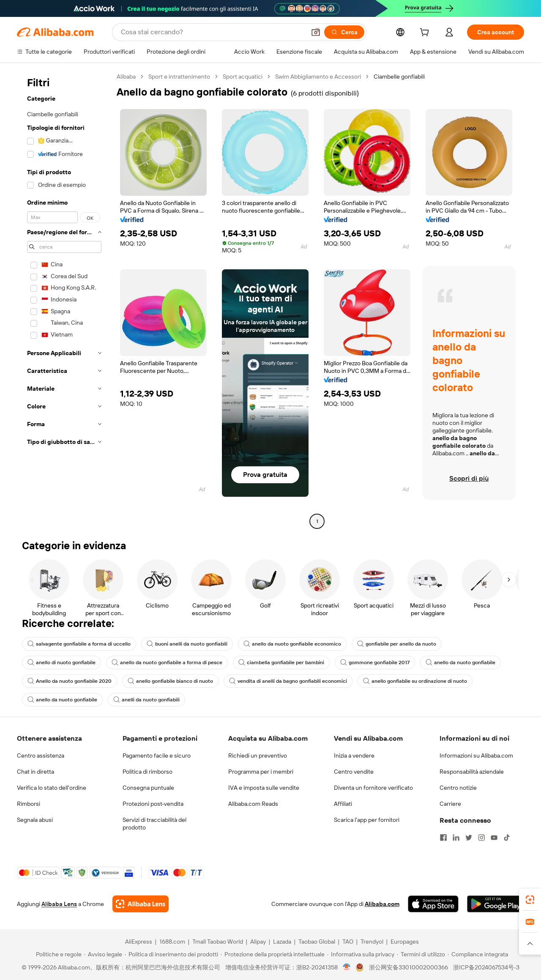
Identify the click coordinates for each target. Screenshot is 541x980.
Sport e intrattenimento (179, 77)
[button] (316, 32)
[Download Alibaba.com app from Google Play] (496, 904)
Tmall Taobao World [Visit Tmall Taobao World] (218, 942)
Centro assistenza (41, 756)
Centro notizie (458, 788)
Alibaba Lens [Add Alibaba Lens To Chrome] (59, 904)
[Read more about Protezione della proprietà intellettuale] (273, 954)
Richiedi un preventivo (258, 756)
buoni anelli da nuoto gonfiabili (187, 644)
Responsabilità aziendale (472, 772)
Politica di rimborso (148, 772)
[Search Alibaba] (212, 32)
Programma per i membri (261, 772)
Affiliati (343, 804)
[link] (530, 900)
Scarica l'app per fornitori (367, 820)
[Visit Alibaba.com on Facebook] (443, 838)
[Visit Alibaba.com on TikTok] (507, 838)
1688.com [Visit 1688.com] (172, 942)
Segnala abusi (35, 820)
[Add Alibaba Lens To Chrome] (141, 904)
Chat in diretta (36, 772)
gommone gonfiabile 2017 (375, 662)
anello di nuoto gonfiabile (61, 662)
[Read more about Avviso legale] (103, 954)
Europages (405, 942)
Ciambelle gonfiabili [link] (399, 77)
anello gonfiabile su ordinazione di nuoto (415, 681)
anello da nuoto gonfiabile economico (292, 644)
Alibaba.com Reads (253, 804)
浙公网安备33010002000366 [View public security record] (408, 967)
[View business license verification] (347, 967)
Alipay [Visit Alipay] (258, 942)
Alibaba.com (382, 904)
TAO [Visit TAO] (348, 942)
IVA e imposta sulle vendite (264, 788)
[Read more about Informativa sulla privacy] (361, 954)
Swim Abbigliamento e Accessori (318, 77)
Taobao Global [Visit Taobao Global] (317, 942)
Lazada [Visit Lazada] (282, 942)
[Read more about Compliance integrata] (478, 954)
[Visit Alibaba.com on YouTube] (494, 838)
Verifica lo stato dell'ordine (52, 788)
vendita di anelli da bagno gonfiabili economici (288, 681)
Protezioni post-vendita (153, 804)
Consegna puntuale (148, 788)
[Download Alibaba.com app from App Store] (433, 904)
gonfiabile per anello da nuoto (397, 644)
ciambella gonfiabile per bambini (281, 662)
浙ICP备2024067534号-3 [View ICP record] (486, 967)
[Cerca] (344, 32)
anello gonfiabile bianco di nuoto (170, 681)
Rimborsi (29, 804)
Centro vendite (354, 772)
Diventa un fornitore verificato (373, 788)
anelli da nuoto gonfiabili (146, 700)
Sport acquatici (243, 77)
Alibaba (126, 77)
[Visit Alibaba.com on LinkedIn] (456, 838)
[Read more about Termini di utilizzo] (421, 954)
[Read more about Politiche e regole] (57, 954)
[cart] (426, 33)
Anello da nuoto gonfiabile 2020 (70, 681)
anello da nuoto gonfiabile (460, 662)
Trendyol (372, 942)
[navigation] (64, 300)
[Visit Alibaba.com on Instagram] (481, 838)
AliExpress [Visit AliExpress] (139, 942)
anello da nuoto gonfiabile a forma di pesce (167, 662)
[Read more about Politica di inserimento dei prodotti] (171, 954)
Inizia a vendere (354, 756)
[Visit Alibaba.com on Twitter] (469, 838)
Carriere (450, 804)
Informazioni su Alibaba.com (476, 756)
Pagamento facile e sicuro (157, 756)
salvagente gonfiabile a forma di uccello (79, 644)
